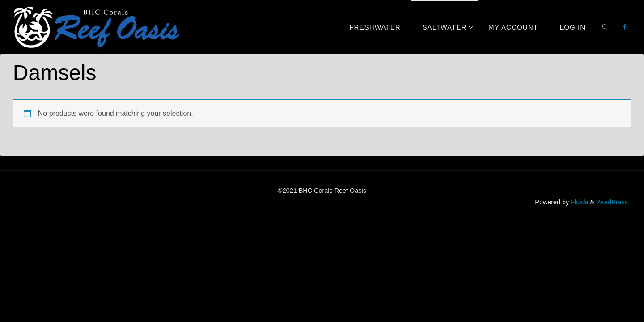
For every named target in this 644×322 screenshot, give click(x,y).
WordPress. (613, 202)
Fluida (578, 202)
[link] (605, 27)
